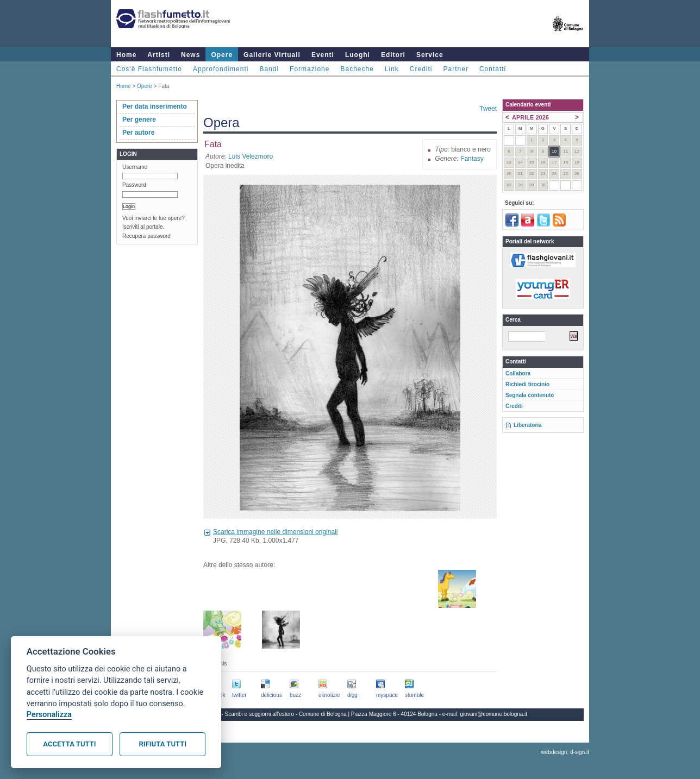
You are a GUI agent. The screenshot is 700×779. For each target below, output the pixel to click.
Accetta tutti (69, 744)
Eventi (323, 55)
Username (135, 167)
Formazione (310, 69)
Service (430, 55)
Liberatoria (528, 425)
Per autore (138, 133)
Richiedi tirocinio (527, 384)
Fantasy (472, 159)
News (190, 55)
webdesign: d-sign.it (565, 752)
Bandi (269, 69)
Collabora (518, 373)
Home (126, 55)
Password (134, 185)
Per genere (139, 120)
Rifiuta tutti (163, 744)
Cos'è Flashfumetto (149, 69)
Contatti (493, 69)
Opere (222, 55)
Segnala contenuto (530, 395)
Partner (456, 69)
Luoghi (358, 55)
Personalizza (49, 715)
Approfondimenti (221, 69)
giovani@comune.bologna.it (494, 714)
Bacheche (357, 69)
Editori (393, 55)
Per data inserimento (155, 106)
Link (392, 69)
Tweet (488, 109)
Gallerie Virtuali (272, 55)
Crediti (421, 69)
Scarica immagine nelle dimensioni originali (275, 532)
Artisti (159, 55)
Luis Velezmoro (251, 156)
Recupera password (146, 236)
